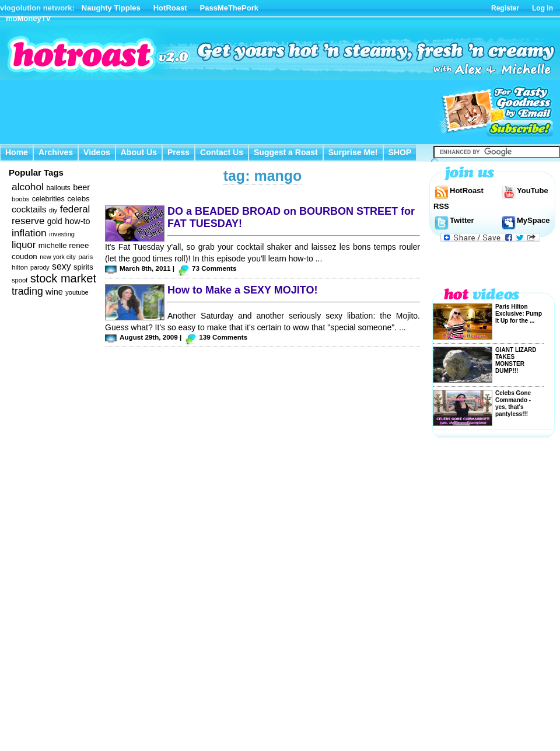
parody (40, 267)
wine (54, 292)
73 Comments (214, 268)
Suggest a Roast (286, 152)
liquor (24, 245)
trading (27, 291)
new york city (58, 257)
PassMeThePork (229, 8)
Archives (56, 152)
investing (62, 234)
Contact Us (222, 152)
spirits (83, 267)
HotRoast (170, 8)
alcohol (28, 187)
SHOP (400, 152)
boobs (20, 199)
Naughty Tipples (111, 8)
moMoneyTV (28, 18)
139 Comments (223, 337)
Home (17, 152)
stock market (63, 278)
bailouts (58, 188)
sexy (61, 266)
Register (505, 8)
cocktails (29, 209)
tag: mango (263, 176)
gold (55, 221)
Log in (542, 8)
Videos (97, 152)
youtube (77, 292)
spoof (20, 280)
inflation (29, 233)
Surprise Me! (353, 152)
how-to (77, 221)
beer (81, 187)
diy (53, 210)
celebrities (48, 199)
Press (178, 152)
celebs (78, 199)
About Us (139, 152)
